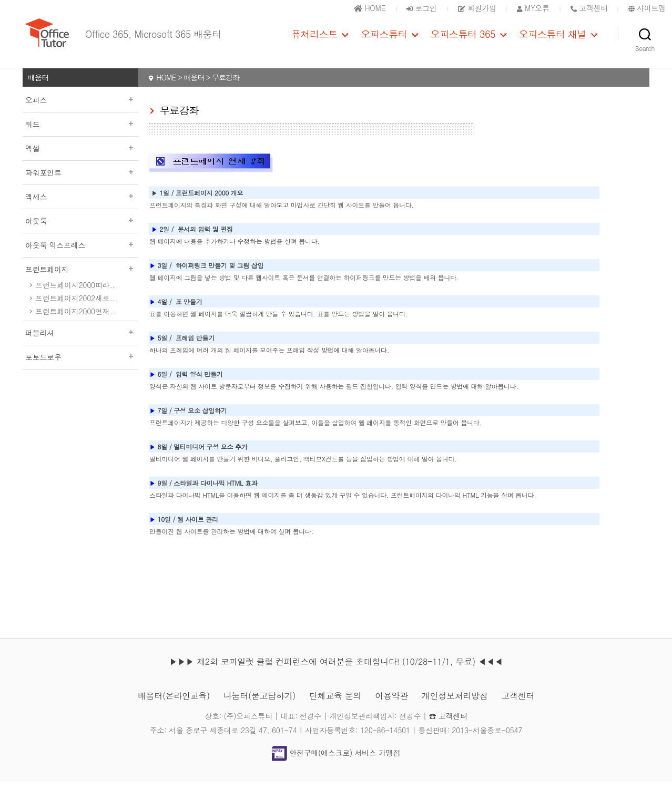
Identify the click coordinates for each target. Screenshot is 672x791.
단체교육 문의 (335, 705)
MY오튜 (533, 8)
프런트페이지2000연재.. (75, 320)
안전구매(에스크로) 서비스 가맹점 (336, 762)
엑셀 (80, 157)
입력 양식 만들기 (199, 383)
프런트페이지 (80, 278)
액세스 (80, 206)
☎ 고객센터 (448, 725)
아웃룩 (80, 230)
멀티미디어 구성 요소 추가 (210, 455)
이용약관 (391, 705)
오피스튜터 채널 (553, 38)
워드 (80, 133)
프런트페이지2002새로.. (75, 307)
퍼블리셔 (80, 342)
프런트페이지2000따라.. (75, 294)
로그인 (421, 8)
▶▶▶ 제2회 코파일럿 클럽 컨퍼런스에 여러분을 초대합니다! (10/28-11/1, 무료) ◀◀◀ (336, 670)
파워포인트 (80, 181)
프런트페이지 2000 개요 (209, 202)
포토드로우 (80, 366)
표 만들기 (189, 310)
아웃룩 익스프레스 (80, 254)
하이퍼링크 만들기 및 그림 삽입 (220, 274)
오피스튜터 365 (463, 38)
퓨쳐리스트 (314, 38)
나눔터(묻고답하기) (259, 705)
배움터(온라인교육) (174, 705)
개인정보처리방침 (455, 705)
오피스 (80, 109)
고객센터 (518, 705)
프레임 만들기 (195, 347)
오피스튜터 (384, 38)
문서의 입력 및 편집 (205, 238)
